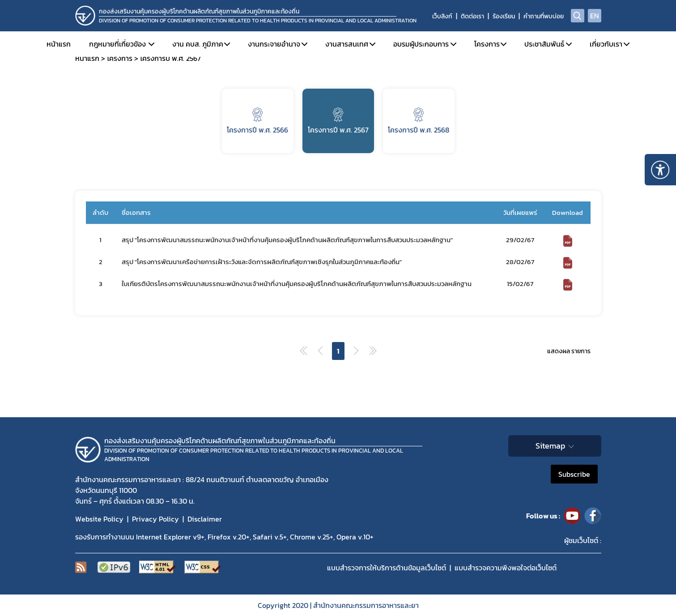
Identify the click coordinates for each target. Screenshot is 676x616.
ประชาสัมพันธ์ (544, 44)
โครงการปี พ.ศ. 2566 (257, 121)
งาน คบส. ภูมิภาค (198, 44)
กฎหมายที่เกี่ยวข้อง (117, 44)
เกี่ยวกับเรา (606, 44)
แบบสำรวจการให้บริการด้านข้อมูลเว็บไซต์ (387, 568)
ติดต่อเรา (472, 16)
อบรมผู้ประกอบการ (421, 44)
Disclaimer (205, 519)
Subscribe (574, 474)
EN (595, 16)
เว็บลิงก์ (442, 16)
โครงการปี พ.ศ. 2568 (419, 121)
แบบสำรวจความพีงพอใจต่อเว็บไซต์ (506, 568)
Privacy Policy (155, 519)
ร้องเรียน (504, 16)
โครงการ (487, 44)
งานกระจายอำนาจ (274, 44)
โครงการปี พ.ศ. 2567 (338, 121)
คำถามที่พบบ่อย (544, 16)
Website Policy (99, 519)
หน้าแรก (59, 44)
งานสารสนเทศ (347, 44)
